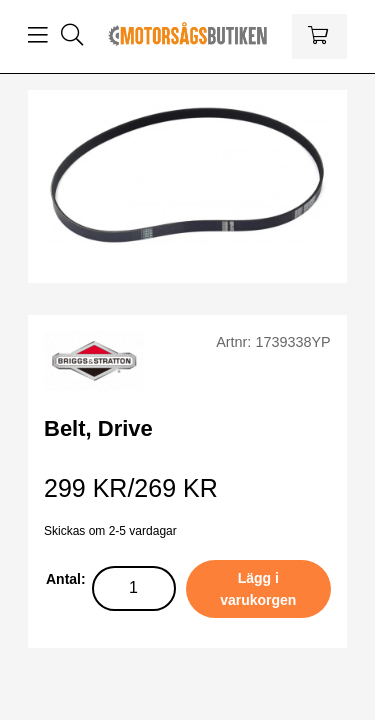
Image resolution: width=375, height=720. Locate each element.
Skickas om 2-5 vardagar (110, 531)
